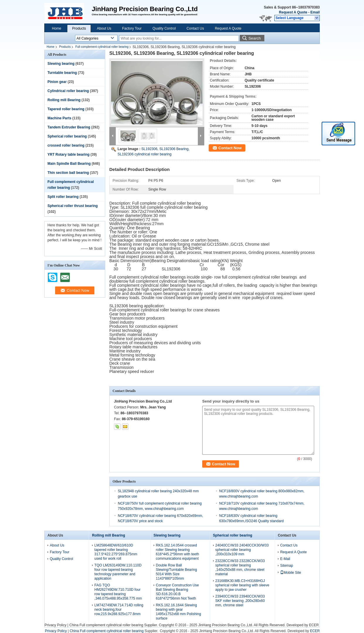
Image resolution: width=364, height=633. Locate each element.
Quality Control (164, 28)
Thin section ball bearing (68, 173)
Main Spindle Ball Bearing (69, 164)
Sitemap (287, 566)
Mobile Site (291, 573)
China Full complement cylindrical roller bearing (106, 625)
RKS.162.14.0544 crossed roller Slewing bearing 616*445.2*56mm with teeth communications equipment (177, 552)
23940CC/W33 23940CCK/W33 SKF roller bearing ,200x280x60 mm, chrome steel (240, 601)
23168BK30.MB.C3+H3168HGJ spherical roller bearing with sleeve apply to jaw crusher (242, 585)
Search (255, 38)
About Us (104, 28)
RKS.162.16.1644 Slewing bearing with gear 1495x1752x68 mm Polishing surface (178, 612)
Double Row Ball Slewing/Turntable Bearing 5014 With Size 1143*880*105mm (176, 572)
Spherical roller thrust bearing (73, 206)
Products (79, 28)
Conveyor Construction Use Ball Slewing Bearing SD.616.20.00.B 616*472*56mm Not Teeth (177, 592)
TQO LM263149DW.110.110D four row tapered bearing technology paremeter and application (118, 572)
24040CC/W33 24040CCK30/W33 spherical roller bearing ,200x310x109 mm (242, 550)
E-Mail (285, 559)
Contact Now (230, 148)
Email (315, 12)
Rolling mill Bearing (64, 100)
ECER (314, 625)
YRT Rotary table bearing (68, 155)
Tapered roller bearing (66, 109)
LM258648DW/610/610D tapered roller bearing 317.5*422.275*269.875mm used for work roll (116, 552)
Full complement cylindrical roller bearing (102, 47)
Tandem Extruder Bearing (69, 127)
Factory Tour (132, 28)
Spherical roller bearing (67, 136)
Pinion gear (57, 82)
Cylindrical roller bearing (68, 91)
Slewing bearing (61, 64)
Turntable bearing (62, 73)
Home (57, 28)
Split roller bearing (63, 197)
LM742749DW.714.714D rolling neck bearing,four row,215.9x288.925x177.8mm (119, 610)
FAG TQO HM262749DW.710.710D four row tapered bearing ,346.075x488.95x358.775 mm (118, 592)
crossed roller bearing (66, 145)
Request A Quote (293, 12)
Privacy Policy (56, 625)
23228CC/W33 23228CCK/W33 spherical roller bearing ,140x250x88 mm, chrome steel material (240, 567)
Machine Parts (59, 118)
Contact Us (195, 28)
